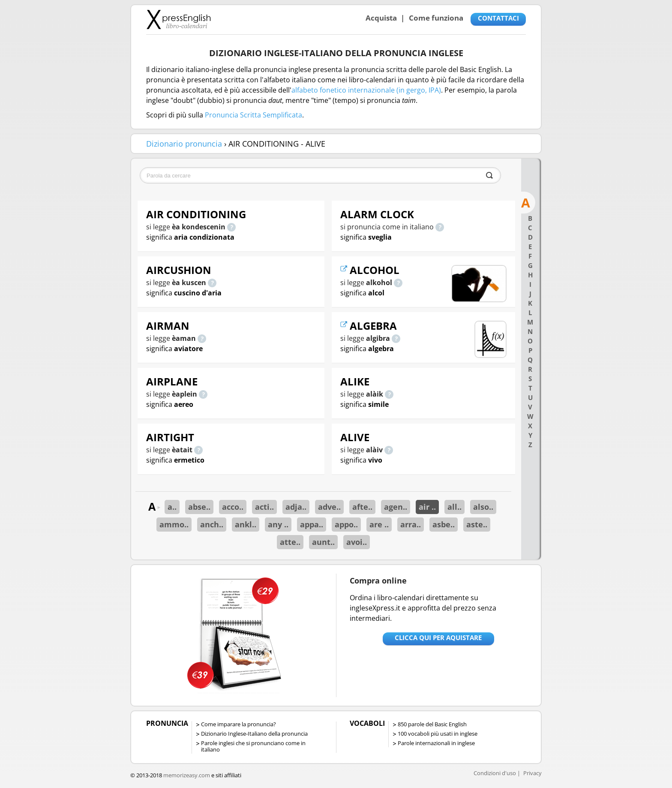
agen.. (396, 507)
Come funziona (436, 18)
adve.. (329, 507)
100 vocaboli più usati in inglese (438, 734)
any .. (278, 524)
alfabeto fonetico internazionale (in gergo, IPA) (366, 90)
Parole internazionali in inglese (436, 743)
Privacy (532, 773)
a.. (172, 507)
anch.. (212, 524)
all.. (454, 507)
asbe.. (444, 524)
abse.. (199, 507)
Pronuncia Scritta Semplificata (253, 115)
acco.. (233, 507)
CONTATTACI (498, 18)
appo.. (346, 524)
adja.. (296, 507)
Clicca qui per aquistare (438, 638)
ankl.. (246, 524)
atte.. (290, 542)
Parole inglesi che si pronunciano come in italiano (253, 746)
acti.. (264, 507)
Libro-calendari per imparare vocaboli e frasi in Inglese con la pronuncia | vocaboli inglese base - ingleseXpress (178, 19)
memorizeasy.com (187, 775)
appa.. (312, 524)
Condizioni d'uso (495, 773)
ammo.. (174, 524)
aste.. (477, 524)
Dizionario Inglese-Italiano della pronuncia (254, 734)
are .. (379, 524)
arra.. (411, 524)
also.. (483, 507)
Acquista (381, 18)
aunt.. (323, 542)
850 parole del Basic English (432, 724)
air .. (427, 507)
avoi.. (357, 542)
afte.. (362, 507)
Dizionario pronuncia (184, 144)
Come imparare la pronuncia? (238, 724)
